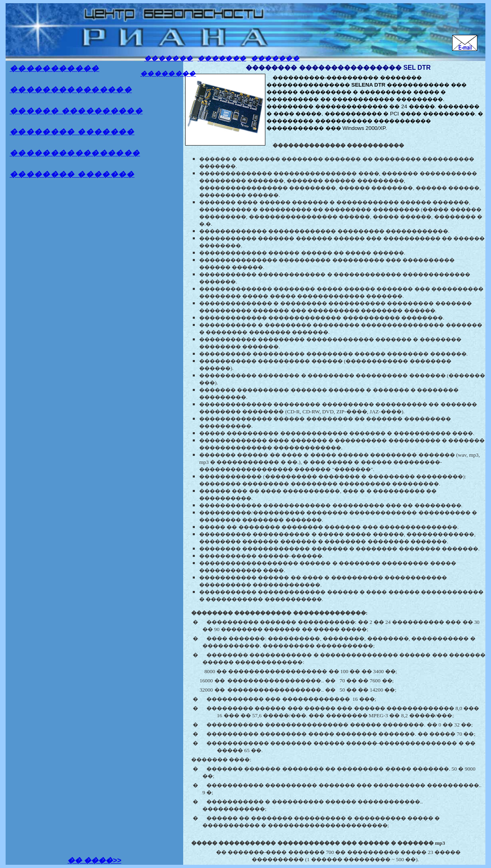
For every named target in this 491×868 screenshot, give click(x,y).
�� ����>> (94, 860)
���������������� (75, 153)
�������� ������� (72, 132)
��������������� (71, 90)
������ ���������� (76, 111)
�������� (168, 74)
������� (169, 58)
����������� (55, 68)
